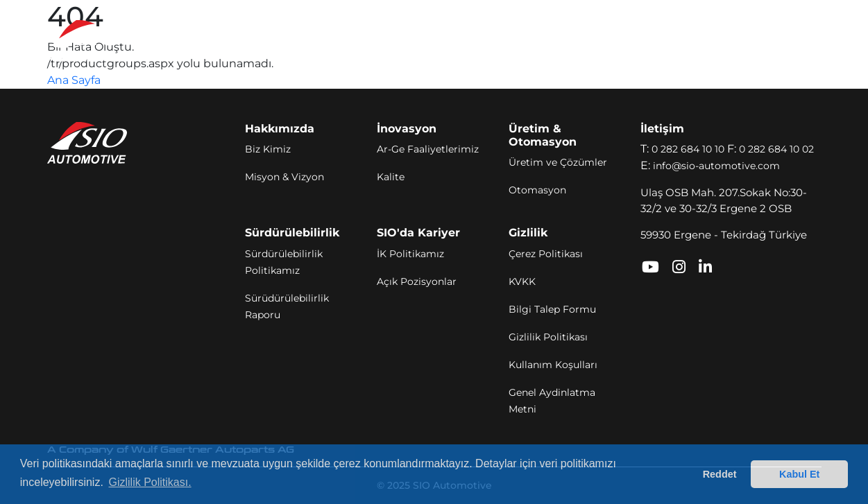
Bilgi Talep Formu (552, 309)
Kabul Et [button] (799, 474)
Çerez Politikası (546, 254)
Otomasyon (537, 190)
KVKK (522, 281)
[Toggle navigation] (802, 41)
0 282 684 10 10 (688, 149)
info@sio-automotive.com (716, 166)
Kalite (391, 177)
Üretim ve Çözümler (558, 162)
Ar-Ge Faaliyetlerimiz (428, 149)
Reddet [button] (720, 474)
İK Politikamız (410, 254)
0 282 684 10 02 (776, 149)
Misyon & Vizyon (284, 177)
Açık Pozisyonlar (417, 281)
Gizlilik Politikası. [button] (150, 482)
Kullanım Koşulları (553, 365)
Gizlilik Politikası (548, 337)
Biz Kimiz (268, 149)
